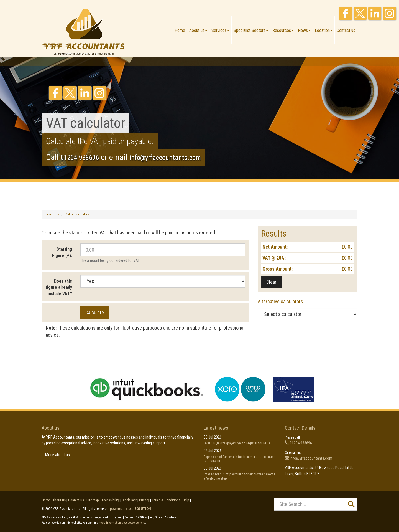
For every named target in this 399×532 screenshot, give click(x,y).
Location (324, 30)
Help (186, 500)
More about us (57, 455)
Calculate (95, 312)
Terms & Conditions (166, 500)
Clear (271, 282)
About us (198, 30)
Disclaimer (129, 500)
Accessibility (110, 500)
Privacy (144, 500)
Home (180, 30)
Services (220, 30)
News (304, 30)
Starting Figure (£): (62, 252)
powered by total (131, 509)
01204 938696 (80, 158)
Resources (283, 30)
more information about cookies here (122, 523)
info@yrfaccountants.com (165, 158)
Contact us (346, 30)
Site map (93, 500)
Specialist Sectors (251, 30)
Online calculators (77, 214)
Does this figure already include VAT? (59, 287)
